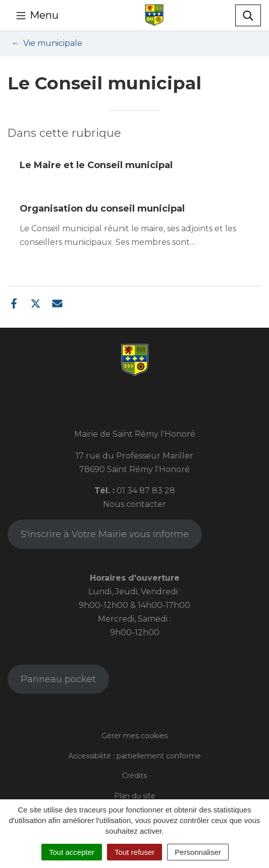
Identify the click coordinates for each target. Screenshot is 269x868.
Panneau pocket (58, 679)
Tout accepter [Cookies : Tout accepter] (72, 852)
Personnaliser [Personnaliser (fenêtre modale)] (198, 852)
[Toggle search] (248, 16)
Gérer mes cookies (134, 736)
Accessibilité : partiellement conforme (134, 756)
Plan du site (135, 796)
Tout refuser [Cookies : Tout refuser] (134, 852)
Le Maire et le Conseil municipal (96, 165)
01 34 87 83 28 (146, 491)
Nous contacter (134, 504)
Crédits (134, 776)
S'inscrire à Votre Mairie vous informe (105, 534)
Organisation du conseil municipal (102, 209)
